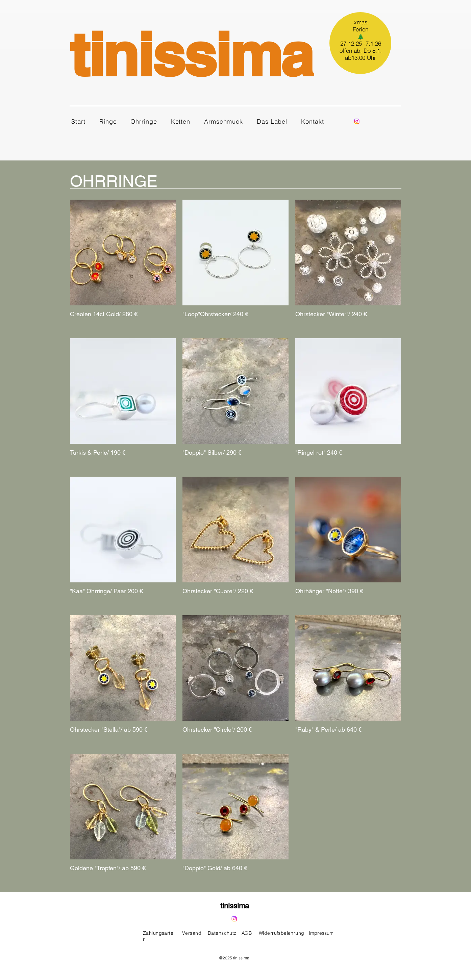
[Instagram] (357, 121)
